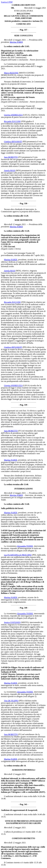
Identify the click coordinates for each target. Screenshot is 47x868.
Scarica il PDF (7, 2)
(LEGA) (26, 115)
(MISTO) (25, 622)
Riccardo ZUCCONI (12, 121)
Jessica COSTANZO (12, 622)
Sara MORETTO (11, 157)
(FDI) (23, 121)
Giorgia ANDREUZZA (13, 115)
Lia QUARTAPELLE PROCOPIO (18, 555)
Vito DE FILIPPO (11, 701)
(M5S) (18, 170)
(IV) (20, 157)
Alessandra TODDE (25, 546)
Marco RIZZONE (11, 73)
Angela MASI (9, 170)
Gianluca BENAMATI (13, 142)
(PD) (24, 142)
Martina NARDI (16, 42)
